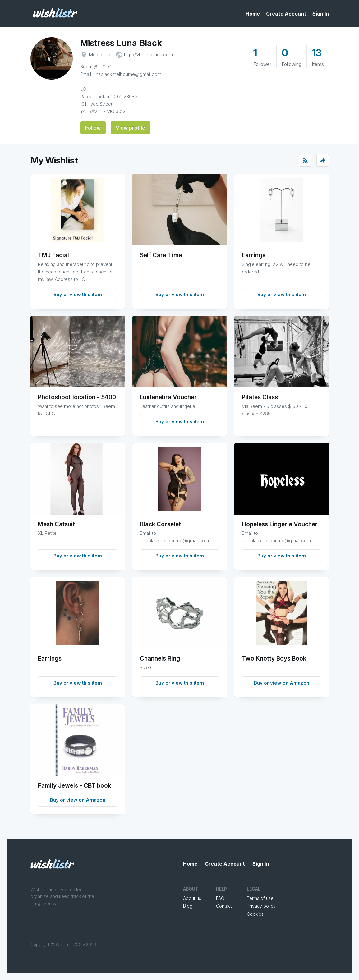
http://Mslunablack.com (148, 55)
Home (253, 14)
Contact (224, 906)
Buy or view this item (78, 294)
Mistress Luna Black (121, 43)
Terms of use (260, 898)
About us (192, 898)
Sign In (321, 14)
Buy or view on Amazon (282, 683)
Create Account (286, 14)
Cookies (255, 914)
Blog (188, 906)
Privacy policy (261, 906)
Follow (93, 128)
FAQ (220, 898)
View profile (130, 128)
